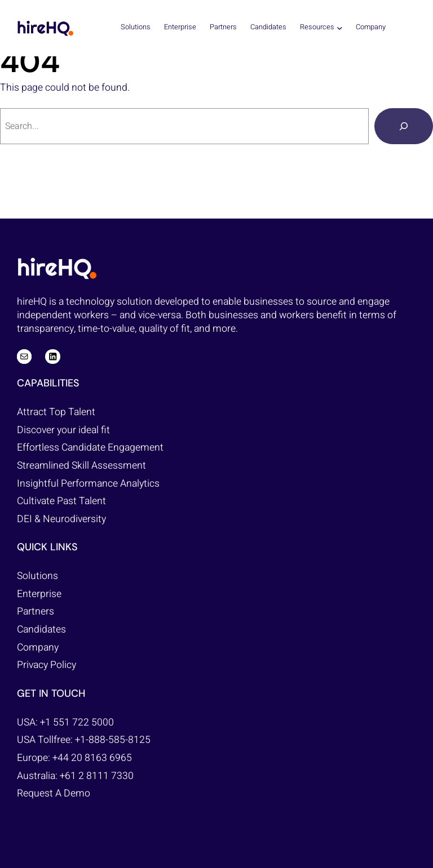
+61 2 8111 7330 (97, 776)
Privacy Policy (47, 665)
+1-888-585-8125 (113, 740)
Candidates (41, 629)
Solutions (37, 576)
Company (38, 647)
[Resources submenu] (340, 27)
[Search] (404, 126)
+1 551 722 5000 (77, 722)
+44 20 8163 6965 (92, 758)
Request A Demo (54, 793)
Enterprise (39, 594)
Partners (36, 611)
